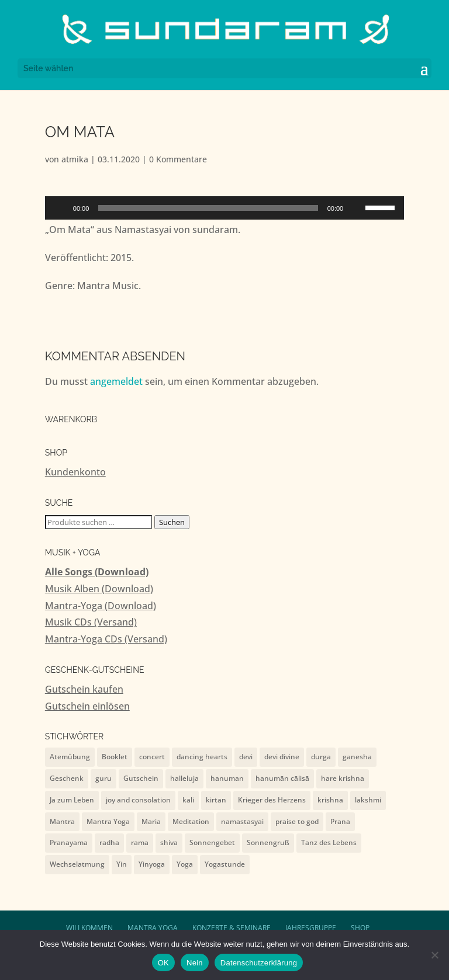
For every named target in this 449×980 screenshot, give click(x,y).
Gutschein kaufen (84, 689)
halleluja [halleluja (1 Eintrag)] (184, 778)
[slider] (208, 208)
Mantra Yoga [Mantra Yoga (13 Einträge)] (108, 821)
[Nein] (434, 955)
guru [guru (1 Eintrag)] (103, 778)
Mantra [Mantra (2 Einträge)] (62, 821)
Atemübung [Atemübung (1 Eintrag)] (70, 757)
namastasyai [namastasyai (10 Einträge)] (242, 821)
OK (163, 963)
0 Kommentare (178, 159)
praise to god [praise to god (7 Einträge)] (297, 821)
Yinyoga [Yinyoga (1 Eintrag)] (152, 864)
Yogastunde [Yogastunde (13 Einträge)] (225, 864)
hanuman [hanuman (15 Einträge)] (227, 778)
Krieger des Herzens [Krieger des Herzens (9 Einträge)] (272, 800)
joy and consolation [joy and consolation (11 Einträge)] (138, 800)
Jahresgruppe (311, 928)
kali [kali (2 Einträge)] (188, 800)
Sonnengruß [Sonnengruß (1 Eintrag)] (268, 842)
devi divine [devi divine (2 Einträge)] (282, 757)
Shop (360, 928)
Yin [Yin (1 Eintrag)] (122, 864)
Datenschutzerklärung (259, 963)
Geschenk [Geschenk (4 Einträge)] (67, 778)
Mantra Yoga (153, 928)
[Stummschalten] (356, 208)
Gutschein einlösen (87, 706)
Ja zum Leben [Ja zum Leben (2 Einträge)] (72, 800)
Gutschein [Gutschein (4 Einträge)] (141, 778)
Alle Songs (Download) (97, 572)
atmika (75, 159)
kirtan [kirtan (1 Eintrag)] (216, 800)
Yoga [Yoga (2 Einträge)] (185, 864)
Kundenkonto (75, 472)
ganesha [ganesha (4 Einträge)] (357, 757)
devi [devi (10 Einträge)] (246, 757)
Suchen (172, 522)
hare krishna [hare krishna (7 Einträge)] (343, 778)
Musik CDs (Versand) (91, 622)
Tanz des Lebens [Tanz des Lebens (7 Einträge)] (329, 842)
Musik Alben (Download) (99, 589)
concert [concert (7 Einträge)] (152, 757)
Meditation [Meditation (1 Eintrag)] (191, 821)
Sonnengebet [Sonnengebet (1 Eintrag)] (212, 842)
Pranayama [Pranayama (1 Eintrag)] (69, 842)
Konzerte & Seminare (232, 928)
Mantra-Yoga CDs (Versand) (106, 639)
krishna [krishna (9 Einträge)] (330, 800)
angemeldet (116, 381)
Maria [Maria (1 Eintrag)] (151, 821)
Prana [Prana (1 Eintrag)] (340, 821)
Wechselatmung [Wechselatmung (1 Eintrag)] (77, 864)
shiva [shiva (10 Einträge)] (169, 842)
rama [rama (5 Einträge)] (140, 842)
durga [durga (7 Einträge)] (321, 757)
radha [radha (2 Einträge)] (109, 842)
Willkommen (89, 928)
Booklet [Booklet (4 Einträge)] (115, 757)
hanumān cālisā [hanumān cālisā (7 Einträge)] (282, 778)
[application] (224, 208)
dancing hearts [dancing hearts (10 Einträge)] (202, 757)
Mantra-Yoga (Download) (101, 606)
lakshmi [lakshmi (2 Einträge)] (368, 800)
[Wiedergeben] (60, 208)
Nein (195, 963)
